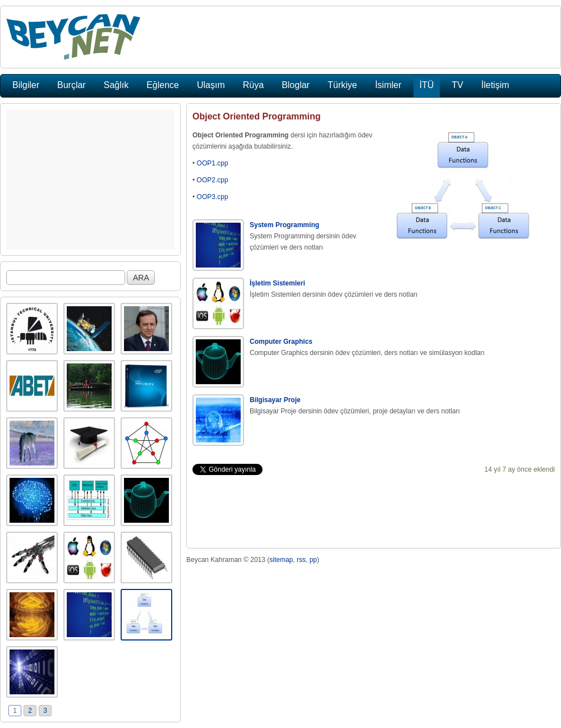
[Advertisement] (90, 179)
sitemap (281, 560)
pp (313, 560)
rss (301, 560)
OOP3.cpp (213, 197)
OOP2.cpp (213, 180)
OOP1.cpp (213, 163)
